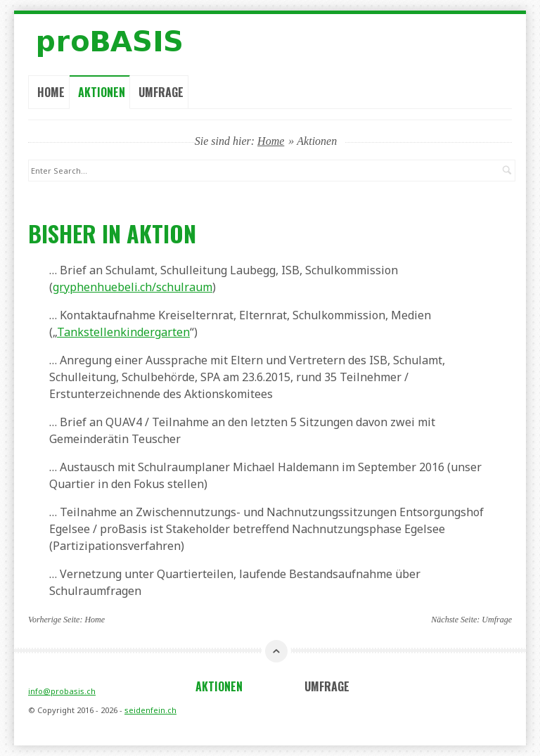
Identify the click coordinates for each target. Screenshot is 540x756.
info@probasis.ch (62, 691)
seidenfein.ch (150, 710)
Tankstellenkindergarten (123, 332)
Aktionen (102, 92)
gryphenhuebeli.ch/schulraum (133, 287)
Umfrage (161, 92)
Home (51, 92)
